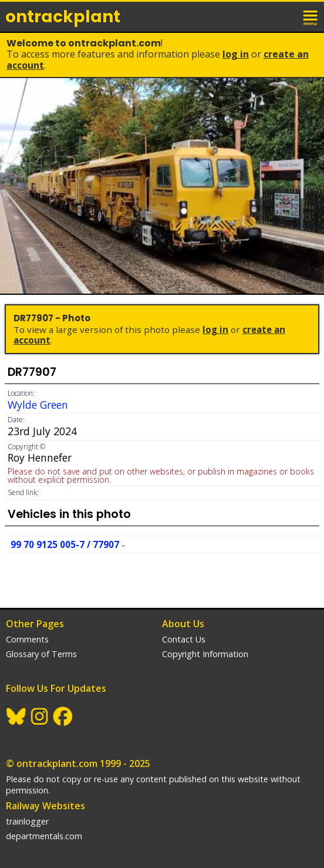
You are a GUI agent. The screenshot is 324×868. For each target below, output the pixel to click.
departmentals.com (44, 836)
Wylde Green (38, 405)
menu (311, 16)
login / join (285, 16)
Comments (27, 639)
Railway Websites (45, 806)
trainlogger (27, 821)
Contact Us (184, 639)
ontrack (63, 17)
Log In (236, 54)
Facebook (63, 716)
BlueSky (16, 716)
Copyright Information (205, 654)
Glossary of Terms (41, 654)
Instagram (40, 716)
